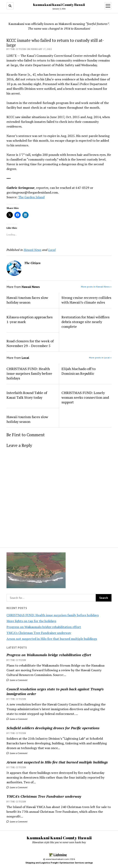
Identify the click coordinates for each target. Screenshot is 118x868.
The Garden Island (31, 197)
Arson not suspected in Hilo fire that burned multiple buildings (52, 639)
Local (52, 250)
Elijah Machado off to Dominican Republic (79, 371)
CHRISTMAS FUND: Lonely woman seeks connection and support (85, 397)
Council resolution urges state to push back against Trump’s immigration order (55, 691)
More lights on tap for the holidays (31, 621)
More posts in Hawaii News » (96, 287)
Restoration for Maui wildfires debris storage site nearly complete (85, 322)
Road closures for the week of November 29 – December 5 (30, 343)
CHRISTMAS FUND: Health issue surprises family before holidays (53, 615)
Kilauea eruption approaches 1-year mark (30, 319)
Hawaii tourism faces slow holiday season (27, 300)
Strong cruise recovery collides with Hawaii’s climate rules (86, 300)
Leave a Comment (17, 680)
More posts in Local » (100, 358)
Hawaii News (33, 250)
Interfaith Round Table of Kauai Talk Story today (27, 395)
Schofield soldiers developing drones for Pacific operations (53, 728)
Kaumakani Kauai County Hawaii (59, 5)
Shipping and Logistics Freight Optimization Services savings (59, 863)
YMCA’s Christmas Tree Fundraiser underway (39, 633)
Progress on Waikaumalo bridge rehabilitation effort (44, 627)
